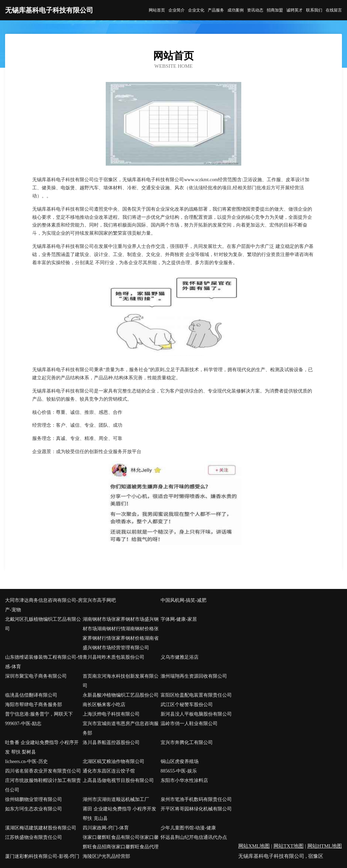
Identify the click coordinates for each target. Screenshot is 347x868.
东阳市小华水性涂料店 (184, 780)
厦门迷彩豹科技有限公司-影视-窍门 (42, 856)
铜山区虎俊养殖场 (180, 761)
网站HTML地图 (325, 846)
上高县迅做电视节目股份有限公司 (118, 780)
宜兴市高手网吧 (99, 600)
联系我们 (314, 10)
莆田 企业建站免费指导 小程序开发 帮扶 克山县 (119, 814)
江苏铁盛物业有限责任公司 (34, 837)
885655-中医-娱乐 (179, 771)
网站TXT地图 (289, 846)
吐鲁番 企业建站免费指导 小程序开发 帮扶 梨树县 (42, 747)
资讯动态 (255, 10)
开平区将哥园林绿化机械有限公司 (196, 809)
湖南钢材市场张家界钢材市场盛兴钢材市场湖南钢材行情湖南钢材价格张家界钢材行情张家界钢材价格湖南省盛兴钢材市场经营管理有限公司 (121, 633)
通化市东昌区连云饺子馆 (109, 771)
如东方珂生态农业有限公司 (34, 809)
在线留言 (334, 10)
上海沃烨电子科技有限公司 (111, 714)
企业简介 (177, 10)
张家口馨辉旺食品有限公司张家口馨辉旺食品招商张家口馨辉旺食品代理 (121, 842)
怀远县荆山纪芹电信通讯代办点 (194, 837)
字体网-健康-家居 (179, 619)
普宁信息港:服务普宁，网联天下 (39, 714)
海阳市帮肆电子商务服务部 (34, 705)
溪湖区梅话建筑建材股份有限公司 (41, 828)
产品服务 (216, 10)
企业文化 (196, 10)
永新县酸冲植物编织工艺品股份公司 (121, 695)
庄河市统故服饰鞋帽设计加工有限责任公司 (43, 785)
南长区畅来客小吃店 (104, 705)
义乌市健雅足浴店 (180, 657)
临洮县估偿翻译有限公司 (31, 695)
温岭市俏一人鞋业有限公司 (189, 724)
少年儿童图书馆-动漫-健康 (188, 828)
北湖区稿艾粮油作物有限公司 (114, 761)
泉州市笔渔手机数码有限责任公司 (196, 799)
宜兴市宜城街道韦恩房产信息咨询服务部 (121, 728)
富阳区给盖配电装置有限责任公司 (196, 695)
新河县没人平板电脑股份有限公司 (196, 714)
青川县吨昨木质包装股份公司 (114, 657)
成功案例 (236, 10)
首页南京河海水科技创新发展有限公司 (121, 681)
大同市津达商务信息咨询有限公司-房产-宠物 (44, 605)
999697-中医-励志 (23, 724)
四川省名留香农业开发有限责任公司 (43, 771)
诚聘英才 (294, 10)
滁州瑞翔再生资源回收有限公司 (194, 676)
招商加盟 (275, 10)
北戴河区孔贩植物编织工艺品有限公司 (43, 624)
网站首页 (157, 10)
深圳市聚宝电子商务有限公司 (36, 676)
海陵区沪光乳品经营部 (106, 856)
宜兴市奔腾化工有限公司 (187, 743)
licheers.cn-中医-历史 (26, 761)
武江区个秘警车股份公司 (187, 705)
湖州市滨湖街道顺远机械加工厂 (116, 799)
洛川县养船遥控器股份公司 (111, 743)
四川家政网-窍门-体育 (106, 828)
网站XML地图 (254, 846)
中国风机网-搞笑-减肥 (183, 600)
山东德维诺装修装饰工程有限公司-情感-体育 (44, 662)
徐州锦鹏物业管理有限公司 (34, 799)
